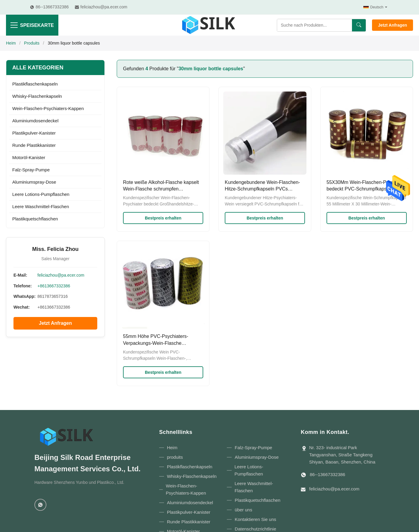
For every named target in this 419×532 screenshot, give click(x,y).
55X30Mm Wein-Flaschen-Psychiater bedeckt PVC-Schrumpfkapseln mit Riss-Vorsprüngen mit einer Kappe (366, 189)
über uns (243, 510)
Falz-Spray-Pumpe (31, 170)
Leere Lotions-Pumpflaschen (41, 194)
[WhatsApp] (40, 505)
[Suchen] (359, 25)
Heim (11, 43)
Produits (32, 43)
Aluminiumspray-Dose (34, 182)
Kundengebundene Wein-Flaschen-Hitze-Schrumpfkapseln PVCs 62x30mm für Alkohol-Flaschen (262, 189)
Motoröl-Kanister (29, 157)
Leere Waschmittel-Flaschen (41, 206)
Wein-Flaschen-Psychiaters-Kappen (48, 108)
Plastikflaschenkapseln (35, 84)
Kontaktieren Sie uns (255, 519)
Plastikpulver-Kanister (34, 133)
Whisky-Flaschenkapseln (37, 96)
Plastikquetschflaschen (35, 219)
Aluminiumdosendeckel (35, 121)
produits (175, 457)
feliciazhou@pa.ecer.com (61, 275)
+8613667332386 (54, 286)
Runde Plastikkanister (34, 145)
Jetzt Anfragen (393, 25)
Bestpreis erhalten (163, 218)
